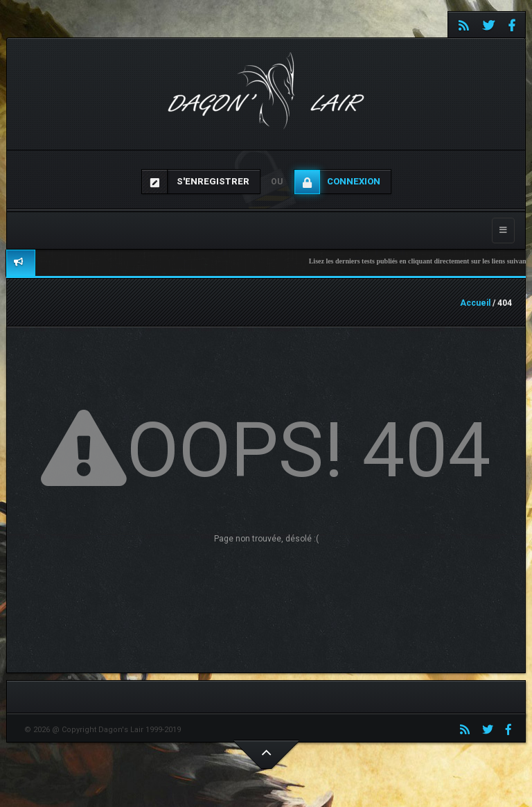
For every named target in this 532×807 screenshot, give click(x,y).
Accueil (475, 303)
